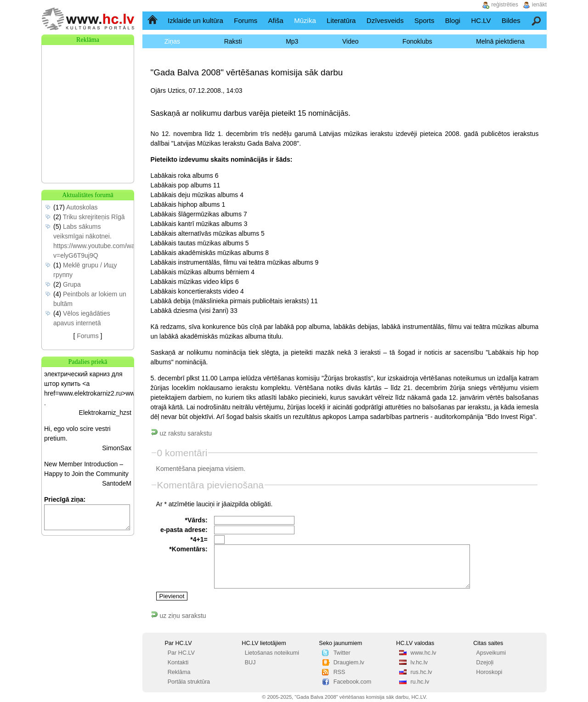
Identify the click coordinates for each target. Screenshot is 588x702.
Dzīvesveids (385, 20)
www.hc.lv (424, 653)
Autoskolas (82, 207)
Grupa (72, 284)
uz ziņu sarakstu (178, 616)
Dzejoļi (485, 662)
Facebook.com (353, 682)
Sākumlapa (153, 20)
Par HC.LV (181, 653)
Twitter (342, 653)
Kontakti (178, 662)
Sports (424, 20)
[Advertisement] (88, 91)
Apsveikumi (491, 653)
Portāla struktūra (189, 682)
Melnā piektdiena (500, 41)
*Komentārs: (188, 549)
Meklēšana (537, 20)
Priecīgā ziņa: (65, 499)
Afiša (276, 20)
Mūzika (305, 20)
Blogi (453, 20)
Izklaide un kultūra (195, 20)
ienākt (539, 5)
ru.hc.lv (420, 682)
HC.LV (481, 20)
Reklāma (179, 672)
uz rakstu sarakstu (181, 433)
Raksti (233, 41)
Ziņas (172, 41)
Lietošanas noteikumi (272, 653)
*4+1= (199, 539)
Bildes (511, 20)
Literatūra (341, 20)
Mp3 (292, 41)
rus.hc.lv (421, 672)
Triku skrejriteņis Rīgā (94, 217)
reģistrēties (505, 5)
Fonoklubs (417, 41)
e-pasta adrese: (184, 530)
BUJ (250, 662)
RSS (339, 672)
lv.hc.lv (419, 662)
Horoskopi (489, 672)
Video (351, 41)
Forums (246, 20)
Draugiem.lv (349, 662)
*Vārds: (196, 520)
